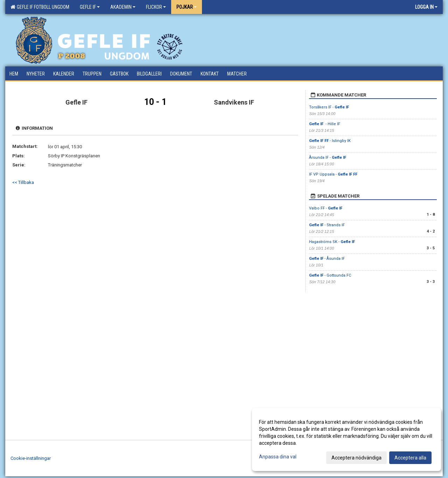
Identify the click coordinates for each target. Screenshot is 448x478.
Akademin (123, 7)
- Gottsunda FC (330, 275)
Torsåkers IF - (329, 107)
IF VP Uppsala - (333, 174)
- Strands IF (327, 225)
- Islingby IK (330, 141)
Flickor (156, 7)
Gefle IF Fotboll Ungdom (40, 7)
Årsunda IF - (328, 158)
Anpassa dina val (278, 457)
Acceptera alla (410, 458)
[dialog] (346, 440)
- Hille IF (325, 124)
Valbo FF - (326, 208)
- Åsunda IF (327, 259)
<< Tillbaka (23, 182)
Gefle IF (90, 7)
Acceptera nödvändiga (356, 458)
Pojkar (187, 7)
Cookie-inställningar (31, 458)
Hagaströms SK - (332, 242)
